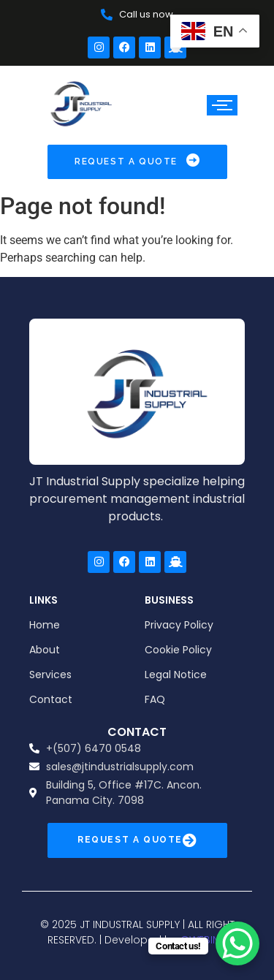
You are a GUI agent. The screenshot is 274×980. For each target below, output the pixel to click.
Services (50, 675)
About (45, 650)
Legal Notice (176, 675)
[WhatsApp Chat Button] (237, 943)
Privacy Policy (179, 625)
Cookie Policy (178, 650)
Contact (51, 699)
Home (45, 625)
